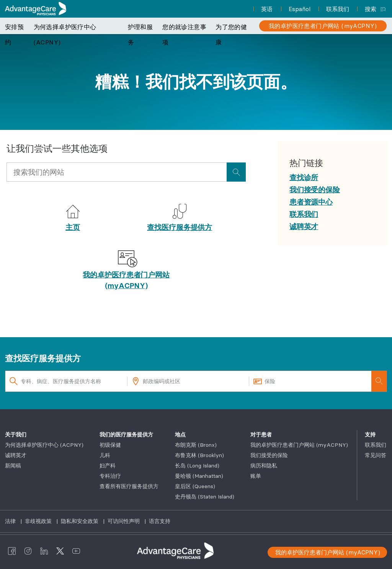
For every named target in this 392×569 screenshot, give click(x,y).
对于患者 (261, 435)
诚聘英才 (16, 455)
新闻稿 (13, 466)
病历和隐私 (264, 466)
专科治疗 (110, 476)
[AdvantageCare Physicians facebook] (12, 551)
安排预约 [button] (14, 34)
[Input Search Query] (116, 172)
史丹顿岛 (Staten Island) (205, 497)
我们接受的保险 (269, 455)
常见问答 (376, 455)
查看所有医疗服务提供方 (129, 486)
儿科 (105, 455)
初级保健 (110, 445)
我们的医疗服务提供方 (126, 435)
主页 (73, 227)
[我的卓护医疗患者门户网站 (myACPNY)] (323, 26)
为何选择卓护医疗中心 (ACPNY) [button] (65, 34)
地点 (180, 435)
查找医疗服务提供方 (180, 227)
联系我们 (376, 445)
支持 (370, 435)
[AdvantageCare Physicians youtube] (76, 551)
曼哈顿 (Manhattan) (199, 476)
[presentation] (236, 172)
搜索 (371, 9)
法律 (11, 521)
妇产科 (108, 466)
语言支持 (160, 521)
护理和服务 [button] (140, 34)
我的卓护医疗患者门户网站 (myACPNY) (299, 445)
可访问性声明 (124, 521)
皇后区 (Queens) (195, 486)
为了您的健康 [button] (231, 34)
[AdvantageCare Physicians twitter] (60, 551)
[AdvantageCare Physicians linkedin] (44, 551)
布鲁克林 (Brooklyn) (199, 455)
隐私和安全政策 (80, 521)
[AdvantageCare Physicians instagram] (28, 551)
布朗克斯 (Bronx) (196, 445)
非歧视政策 (39, 521)
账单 (256, 476)
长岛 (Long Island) (197, 466)
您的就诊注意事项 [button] (184, 34)
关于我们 (16, 435)
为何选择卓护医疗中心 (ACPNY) (44, 445)
